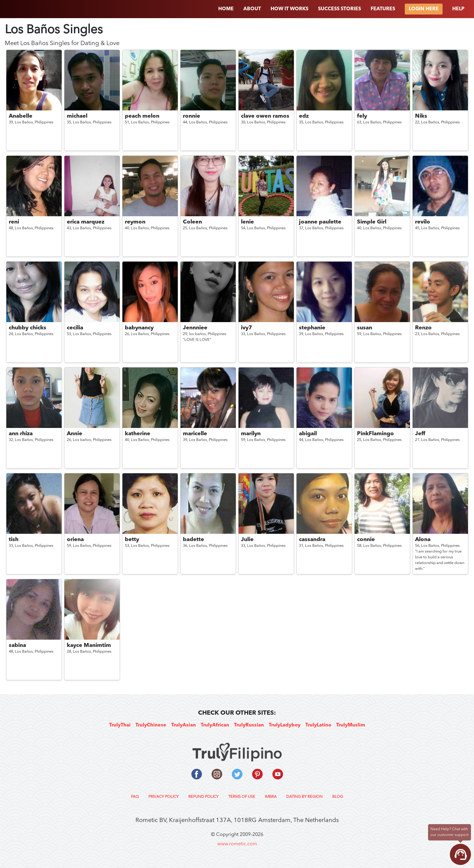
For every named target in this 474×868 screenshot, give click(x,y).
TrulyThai (120, 725)
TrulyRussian (249, 725)
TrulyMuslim (351, 725)
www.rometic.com (237, 844)
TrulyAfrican (215, 725)
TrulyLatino (318, 725)
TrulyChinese (151, 725)
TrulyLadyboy (285, 725)
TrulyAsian (183, 725)
